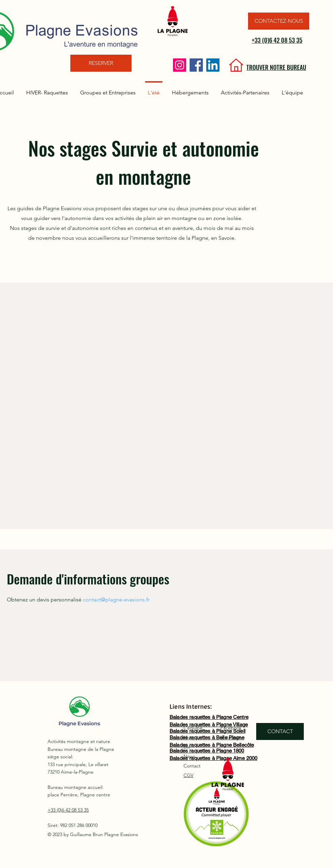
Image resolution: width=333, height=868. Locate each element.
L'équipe (193, 728)
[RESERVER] (101, 63)
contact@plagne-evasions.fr (116, 600)
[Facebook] (196, 65)
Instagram (231, 737)
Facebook (231, 728)
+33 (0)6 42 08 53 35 (277, 40)
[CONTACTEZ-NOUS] (279, 21)
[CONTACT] (280, 731)
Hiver (189, 737)
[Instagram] (180, 65)
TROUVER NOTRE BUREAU (276, 67)
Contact (192, 766)
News (189, 756)
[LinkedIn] (213, 65)
